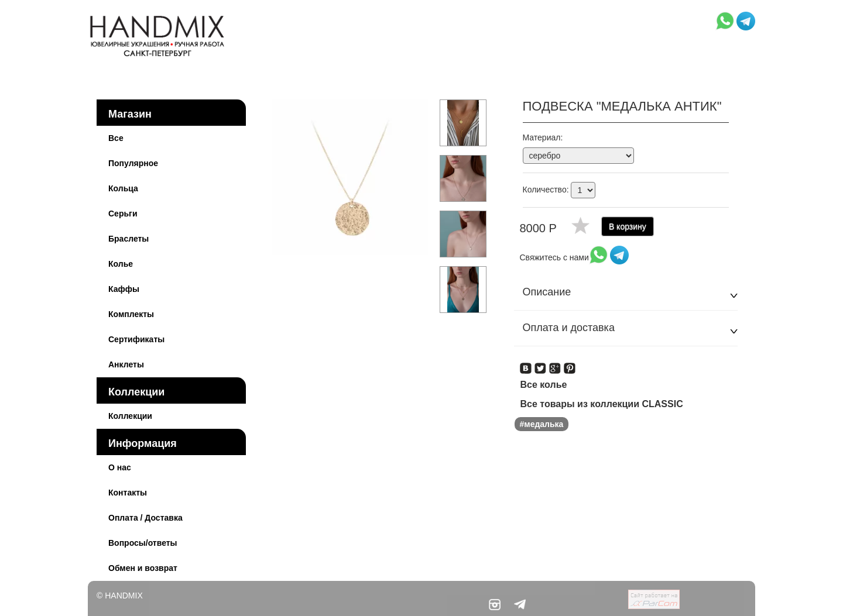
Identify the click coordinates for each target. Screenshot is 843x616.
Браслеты (128, 239)
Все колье (544, 385)
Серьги (123, 214)
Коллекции (136, 392)
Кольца (123, 188)
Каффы (124, 289)
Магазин (130, 114)
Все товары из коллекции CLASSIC (602, 404)
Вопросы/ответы (143, 543)
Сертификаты (136, 339)
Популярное (133, 163)
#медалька (542, 424)
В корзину (628, 226)
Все (116, 138)
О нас (120, 467)
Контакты (128, 493)
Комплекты (131, 314)
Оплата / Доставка (145, 518)
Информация (143, 443)
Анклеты (126, 364)
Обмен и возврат (143, 568)
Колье (121, 264)
